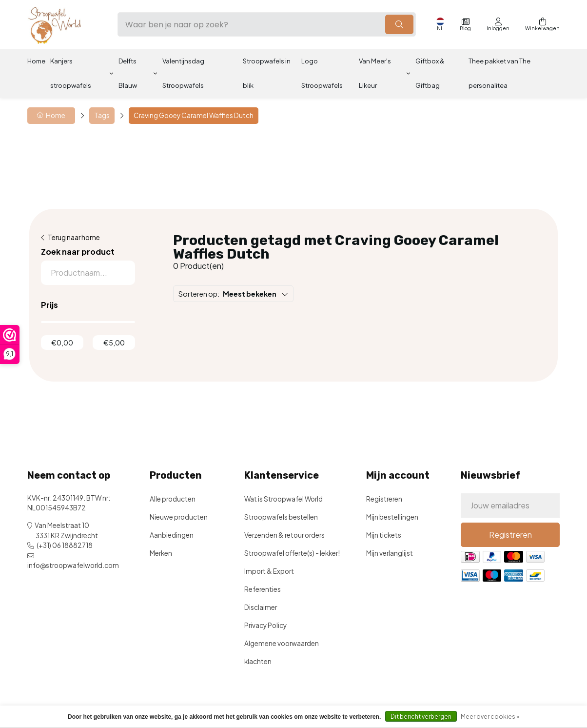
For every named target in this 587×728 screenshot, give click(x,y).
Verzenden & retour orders (284, 535)
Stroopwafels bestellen (281, 517)
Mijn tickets (384, 535)
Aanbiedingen (172, 535)
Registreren (384, 499)
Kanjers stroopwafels (71, 73)
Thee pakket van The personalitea (499, 73)
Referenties (263, 589)
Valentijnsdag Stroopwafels (183, 73)
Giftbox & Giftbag (430, 73)
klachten (258, 661)
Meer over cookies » (490, 717)
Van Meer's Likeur (375, 73)
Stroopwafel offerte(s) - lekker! (292, 553)
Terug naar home (74, 237)
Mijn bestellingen (392, 517)
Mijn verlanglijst (390, 553)
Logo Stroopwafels (322, 73)
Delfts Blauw (128, 73)
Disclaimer (261, 607)
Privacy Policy (265, 625)
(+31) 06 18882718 (65, 545)
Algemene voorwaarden (282, 643)
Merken (161, 553)
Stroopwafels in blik (267, 73)
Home (36, 61)
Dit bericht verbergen (421, 717)
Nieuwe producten (179, 517)
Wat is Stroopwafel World (284, 499)
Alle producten (173, 499)
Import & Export (269, 571)
